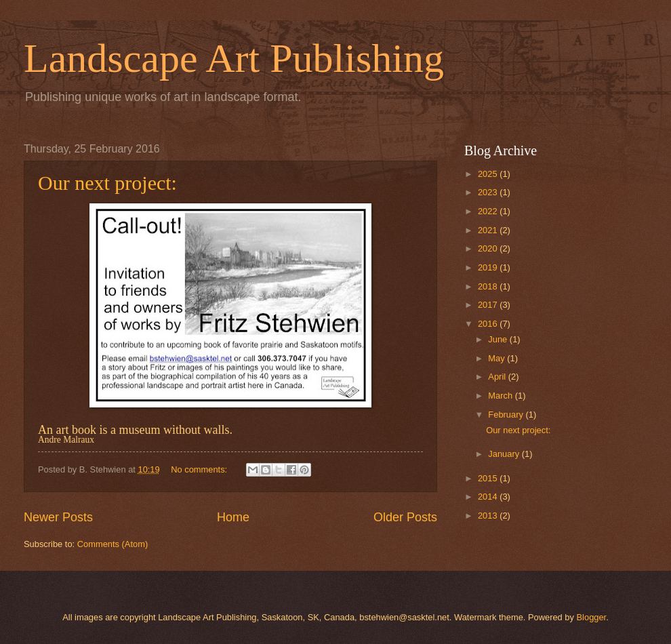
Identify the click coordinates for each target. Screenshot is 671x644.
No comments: (200, 469)
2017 (489, 305)
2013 (489, 516)
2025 (489, 174)
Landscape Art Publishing (234, 58)
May (497, 358)
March (501, 396)
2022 (489, 211)
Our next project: (107, 183)
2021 (489, 230)
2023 (489, 192)
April (498, 377)
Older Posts (405, 517)
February (507, 415)
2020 (489, 248)
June (499, 339)
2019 (489, 267)
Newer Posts (58, 517)
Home (233, 517)
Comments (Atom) (113, 544)
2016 (489, 324)
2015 (489, 478)
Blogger (592, 617)
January (505, 454)
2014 (489, 497)
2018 (489, 286)
